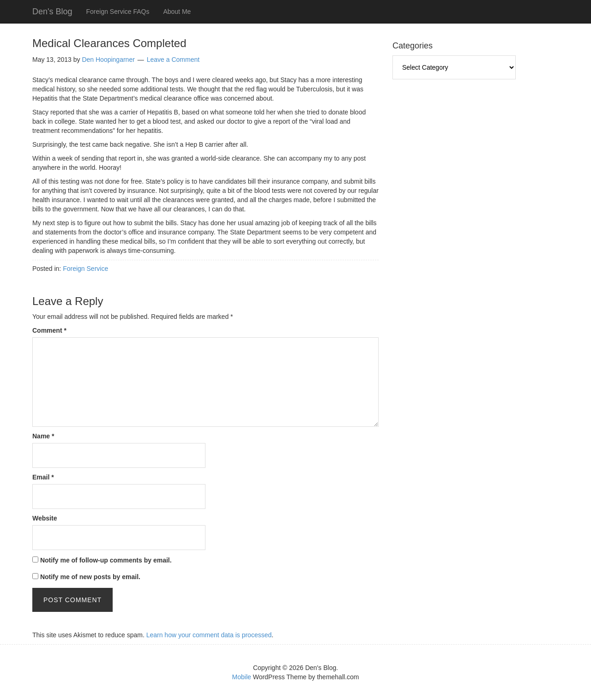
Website (45, 518)
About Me (177, 12)
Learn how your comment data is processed (209, 635)
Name (43, 436)
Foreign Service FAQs (118, 12)
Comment (49, 330)
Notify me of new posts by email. (90, 577)
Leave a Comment (173, 60)
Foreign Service (85, 269)
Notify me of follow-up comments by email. (106, 560)
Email (43, 477)
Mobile (242, 677)
